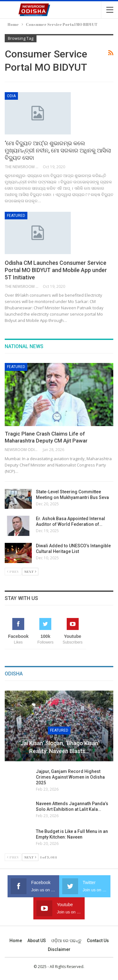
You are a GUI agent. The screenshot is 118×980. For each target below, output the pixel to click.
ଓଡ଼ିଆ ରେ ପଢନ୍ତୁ (66, 941)
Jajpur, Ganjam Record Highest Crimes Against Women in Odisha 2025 (70, 777)
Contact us (98, 941)
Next (30, 571)
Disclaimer (59, 949)
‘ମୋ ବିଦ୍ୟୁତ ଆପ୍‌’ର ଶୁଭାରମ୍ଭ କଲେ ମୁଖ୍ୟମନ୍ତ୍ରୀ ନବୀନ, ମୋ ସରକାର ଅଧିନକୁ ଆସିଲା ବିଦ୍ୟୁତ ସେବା (58, 150)
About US (37, 941)
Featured (16, 216)
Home (16, 941)
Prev (13, 571)
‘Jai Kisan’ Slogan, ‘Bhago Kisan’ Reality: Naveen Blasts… (59, 747)
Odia (11, 96)
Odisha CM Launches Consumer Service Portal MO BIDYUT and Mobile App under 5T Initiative (56, 270)
